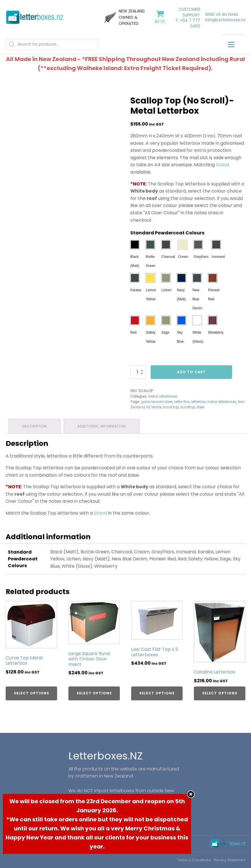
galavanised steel (157, 402)
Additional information (102, 426)
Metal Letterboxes (163, 396)
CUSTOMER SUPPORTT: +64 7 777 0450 (188, 18)
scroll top (171, 407)
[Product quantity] (138, 372)
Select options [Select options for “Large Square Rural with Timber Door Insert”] (94, 693)
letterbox (198, 402)
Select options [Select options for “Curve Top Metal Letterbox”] (32, 693)
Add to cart (191, 372)
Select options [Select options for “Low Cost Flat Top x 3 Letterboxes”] (157, 693)
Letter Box (182, 402)
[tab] (35, 426)
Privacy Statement (230, 860)
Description (35, 426)
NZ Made (154, 407)
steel (200, 407)
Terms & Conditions (194, 860)
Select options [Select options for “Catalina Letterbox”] (220, 693)
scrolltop (188, 407)
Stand (222, 165)
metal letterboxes (222, 402)
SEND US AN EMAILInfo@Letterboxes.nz (225, 17)
